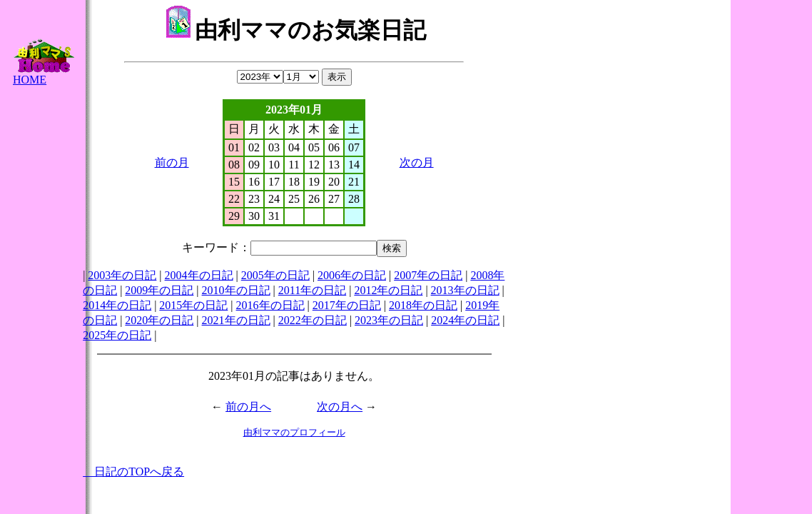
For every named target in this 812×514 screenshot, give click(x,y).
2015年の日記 (193, 305)
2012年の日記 (388, 290)
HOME (44, 75)
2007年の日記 (428, 275)
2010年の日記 (236, 290)
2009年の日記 (159, 290)
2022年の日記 (313, 320)
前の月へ (248, 407)
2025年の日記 (117, 335)
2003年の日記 (122, 275)
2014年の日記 (117, 305)
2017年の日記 (347, 305)
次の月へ (340, 407)
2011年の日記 (312, 290)
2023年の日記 (389, 320)
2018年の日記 (423, 305)
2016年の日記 (270, 305)
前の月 (172, 162)
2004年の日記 (199, 275)
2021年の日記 (236, 320)
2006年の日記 (352, 275)
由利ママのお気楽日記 (296, 30)
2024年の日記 (465, 320)
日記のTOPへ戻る (133, 472)
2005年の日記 (275, 275)
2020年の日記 (159, 320)
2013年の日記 (465, 290)
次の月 (417, 162)
